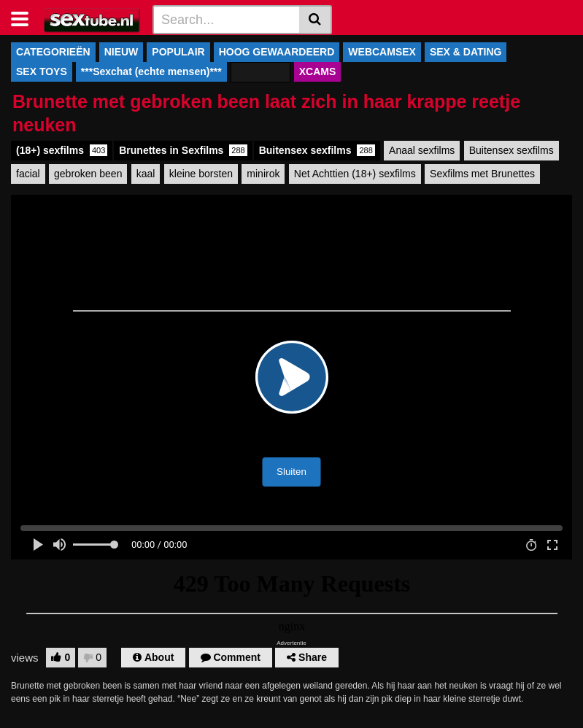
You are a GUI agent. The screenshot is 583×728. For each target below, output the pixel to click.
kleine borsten (201, 174)
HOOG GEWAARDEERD (277, 52)
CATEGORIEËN (53, 52)
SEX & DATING (466, 52)
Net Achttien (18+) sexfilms (355, 174)
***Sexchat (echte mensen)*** (151, 71)
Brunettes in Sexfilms (183, 150)
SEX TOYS (42, 71)
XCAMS (318, 71)
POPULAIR (178, 52)
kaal (146, 174)
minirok (263, 174)
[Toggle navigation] (25, 18)
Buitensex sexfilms (317, 150)
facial (28, 174)
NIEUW (121, 52)
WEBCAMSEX (382, 52)
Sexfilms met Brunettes (482, 174)
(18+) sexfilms (62, 150)
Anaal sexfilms (422, 150)
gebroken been (88, 174)
